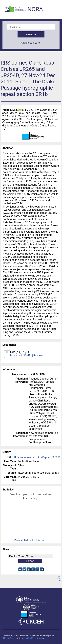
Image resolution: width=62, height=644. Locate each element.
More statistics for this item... (31, 540)
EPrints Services (10, 638)
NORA (35, 9)
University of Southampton (33, 638)
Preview (38, 356)
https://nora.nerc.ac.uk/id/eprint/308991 (37, 457)
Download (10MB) (21, 356)
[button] (59, 579)
